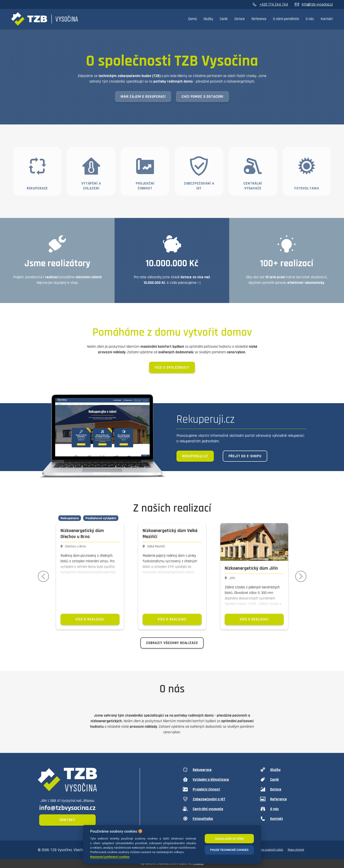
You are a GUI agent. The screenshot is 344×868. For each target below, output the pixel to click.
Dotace (240, 19)
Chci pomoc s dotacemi (202, 97)
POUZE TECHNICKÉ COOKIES (229, 850)
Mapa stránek (296, 850)
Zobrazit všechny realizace (172, 643)
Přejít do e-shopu (245, 456)
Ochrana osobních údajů (269, 850)
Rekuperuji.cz (195, 456)
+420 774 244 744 (270, 4)
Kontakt (327, 19)
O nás (310, 19)
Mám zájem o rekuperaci (143, 97)
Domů (192, 19)
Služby (208, 19)
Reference (259, 19)
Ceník (224, 19)
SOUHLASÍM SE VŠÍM (229, 839)
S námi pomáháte (286, 19)
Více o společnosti (172, 368)
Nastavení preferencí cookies (110, 857)
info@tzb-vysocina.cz (314, 4)
